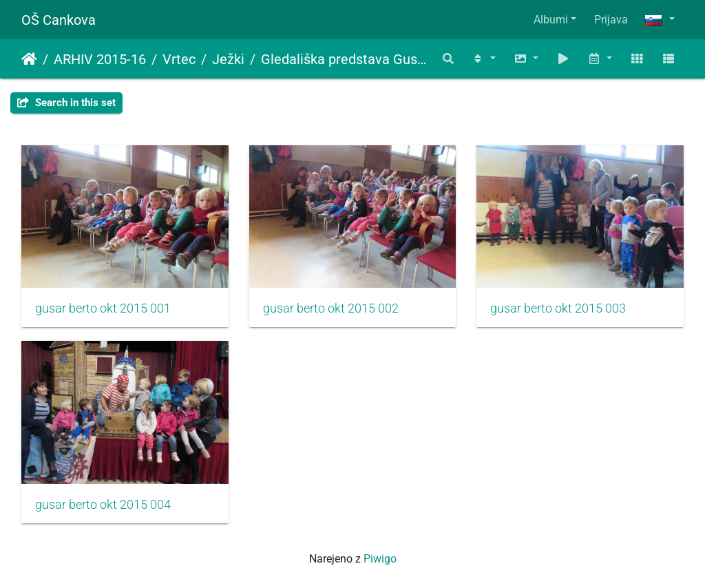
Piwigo (380, 559)
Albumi (551, 20)
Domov (29, 59)
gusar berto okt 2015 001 (103, 308)
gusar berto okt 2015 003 (558, 308)
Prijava (611, 20)
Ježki (228, 59)
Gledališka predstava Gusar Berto (346, 59)
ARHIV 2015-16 (100, 59)
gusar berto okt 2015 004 (103, 505)
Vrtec (179, 59)
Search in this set (66, 103)
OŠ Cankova (59, 20)
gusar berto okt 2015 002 (331, 308)
